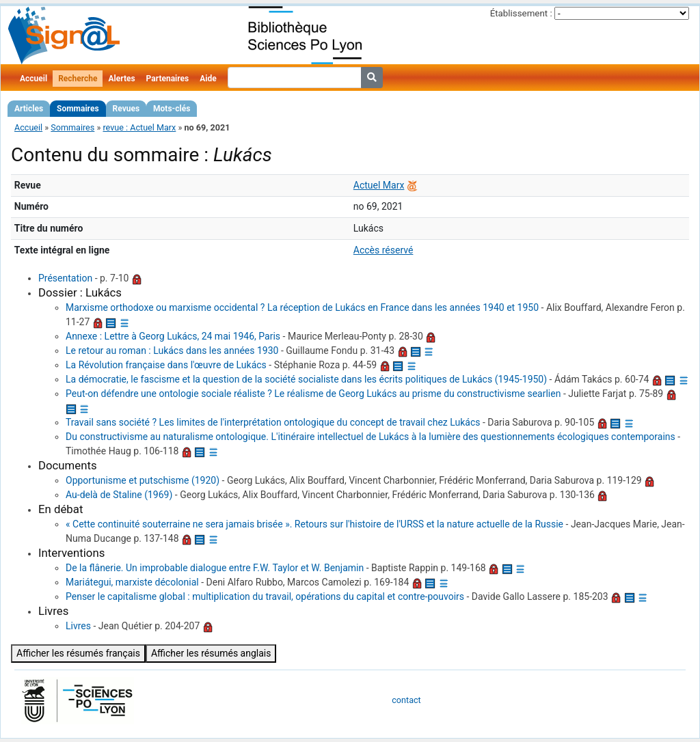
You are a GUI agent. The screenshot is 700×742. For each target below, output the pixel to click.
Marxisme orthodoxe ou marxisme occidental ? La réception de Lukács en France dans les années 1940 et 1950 (302, 307)
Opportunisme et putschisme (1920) (143, 480)
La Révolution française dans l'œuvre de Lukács (166, 365)
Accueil (33, 79)
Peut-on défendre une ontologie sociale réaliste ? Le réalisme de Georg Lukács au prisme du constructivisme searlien (313, 394)
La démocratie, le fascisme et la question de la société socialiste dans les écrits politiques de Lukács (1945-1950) (306, 379)
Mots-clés (172, 109)
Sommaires (78, 109)
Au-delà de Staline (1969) (119, 495)
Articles (29, 109)
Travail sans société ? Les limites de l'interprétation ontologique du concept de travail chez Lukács (273, 422)
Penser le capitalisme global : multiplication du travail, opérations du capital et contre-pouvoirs (265, 596)
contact (406, 700)
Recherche (78, 79)
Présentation (65, 278)
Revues (126, 109)
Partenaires (168, 79)
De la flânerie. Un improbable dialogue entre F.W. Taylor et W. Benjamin (215, 568)
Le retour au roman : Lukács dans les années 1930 (172, 351)
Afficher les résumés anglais (211, 653)
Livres (78, 626)
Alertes (121, 79)
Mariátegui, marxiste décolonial (132, 582)
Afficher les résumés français (78, 653)
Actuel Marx (379, 185)
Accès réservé (383, 250)
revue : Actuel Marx (139, 127)
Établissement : (521, 13)
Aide (208, 79)
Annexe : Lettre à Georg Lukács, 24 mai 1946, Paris (173, 336)
